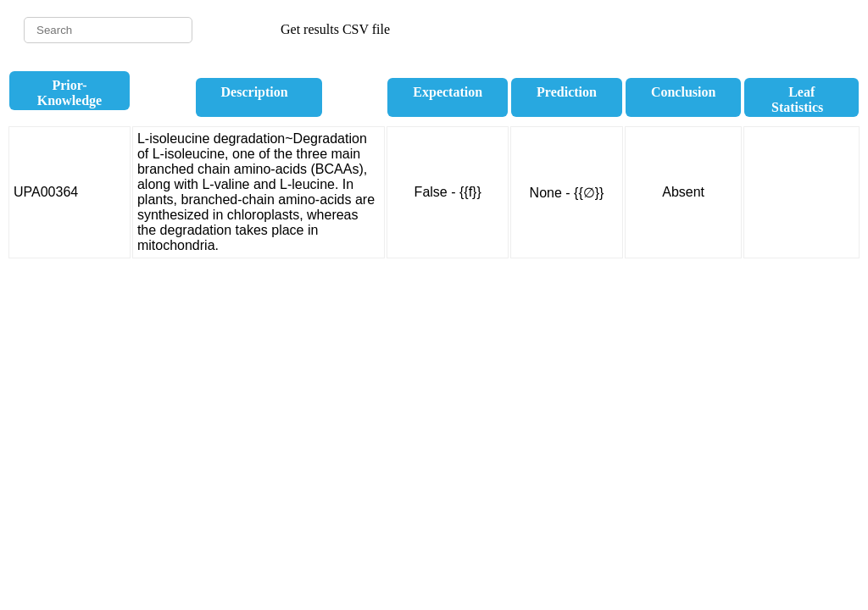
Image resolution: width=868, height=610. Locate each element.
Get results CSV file (335, 29)
